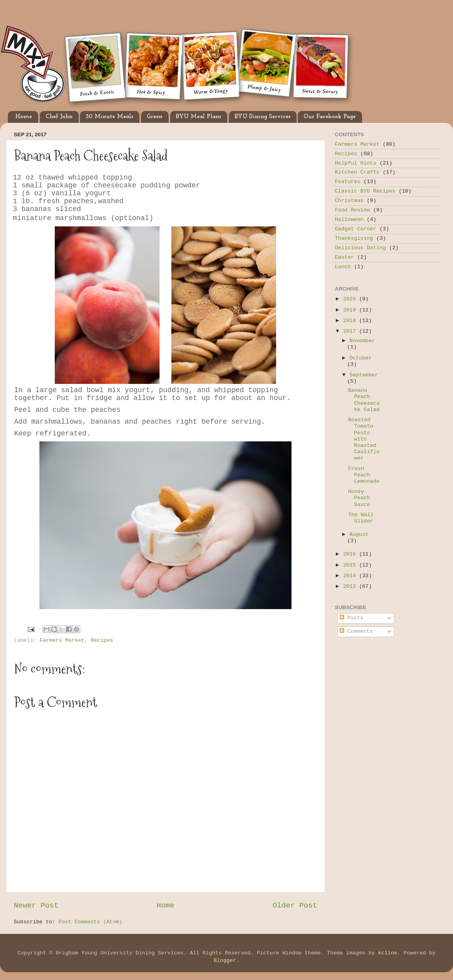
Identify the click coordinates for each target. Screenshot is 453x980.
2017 (351, 331)
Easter (344, 257)
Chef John (59, 117)
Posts (352, 618)
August (359, 534)
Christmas (349, 201)
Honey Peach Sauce (359, 498)
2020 (351, 299)
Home (24, 117)
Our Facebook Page (330, 117)
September (364, 375)
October (361, 358)
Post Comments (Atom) (90, 922)
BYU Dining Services (263, 117)
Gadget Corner (356, 229)
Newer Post (36, 906)
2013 (351, 586)
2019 (351, 310)
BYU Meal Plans (199, 117)
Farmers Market (62, 640)
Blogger (225, 961)
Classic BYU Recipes (365, 191)
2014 (351, 576)
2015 (351, 565)
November (362, 341)
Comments (356, 631)
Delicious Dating (360, 248)
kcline (388, 953)
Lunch (343, 267)
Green (155, 117)
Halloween (349, 220)
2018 (351, 321)
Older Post (295, 906)
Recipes (102, 640)
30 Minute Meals (110, 117)
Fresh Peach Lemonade (364, 475)
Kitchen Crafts (357, 172)
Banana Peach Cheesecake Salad (364, 400)
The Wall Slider (361, 518)
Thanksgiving (354, 238)
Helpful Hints (356, 163)
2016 (351, 554)
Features (348, 182)
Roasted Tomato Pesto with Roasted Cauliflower (364, 439)
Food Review (352, 210)
